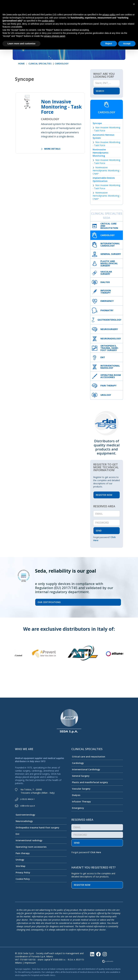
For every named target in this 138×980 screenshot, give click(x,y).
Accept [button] (127, 44)
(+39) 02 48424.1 (27, 799)
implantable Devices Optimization (104, 179)
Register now (82, 885)
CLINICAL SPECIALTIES (40, 64)
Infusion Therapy (81, 802)
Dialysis (76, 795)
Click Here (96, 852)
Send (77, 843)
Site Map (20, 866)
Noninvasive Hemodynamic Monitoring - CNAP (107, 170)
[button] (134, 4)
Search (100, 91)
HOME (21, 64)
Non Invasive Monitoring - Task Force (61, 107)
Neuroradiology (24, 821)
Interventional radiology (29, 840)
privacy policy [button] (109, 15)
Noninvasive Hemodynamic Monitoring (101, 153)
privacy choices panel (55, 36)
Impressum (30, 963)
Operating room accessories (31, 847)
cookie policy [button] (48, 21)
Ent (17, 834)
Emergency (78, 808)
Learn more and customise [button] (21, 44)
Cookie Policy (22, 879)
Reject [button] (109, 44)
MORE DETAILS (51, 149)
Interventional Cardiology (86, 769)
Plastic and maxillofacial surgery (90, 782)
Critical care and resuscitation (88, 757)
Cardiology (78, 763)
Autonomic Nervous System (103, 136)
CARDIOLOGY (62, 64)
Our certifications (49, 602)
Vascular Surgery (81, 789)
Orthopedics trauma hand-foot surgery (37, 828)
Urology (20, 860)
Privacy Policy (23, 872)
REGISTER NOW (104, 495)
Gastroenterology (25, 815)
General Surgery (80, 776)
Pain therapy (22, 853)
